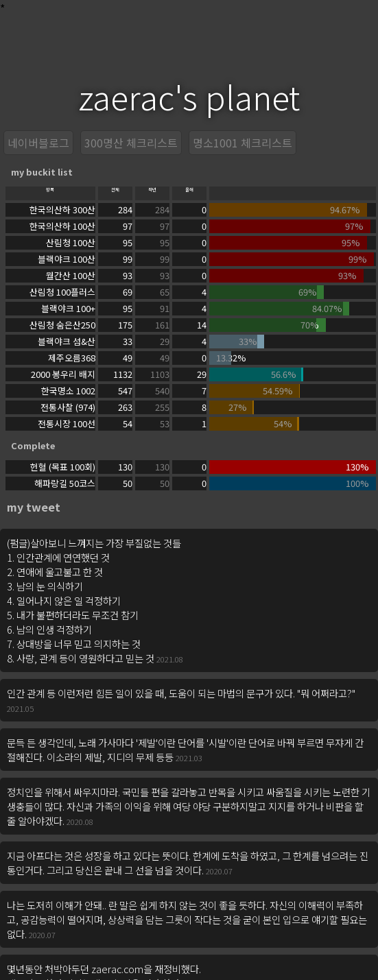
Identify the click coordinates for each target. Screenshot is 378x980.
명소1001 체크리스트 (243, 143)
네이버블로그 (38, 143)
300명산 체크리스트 (131, 143)
